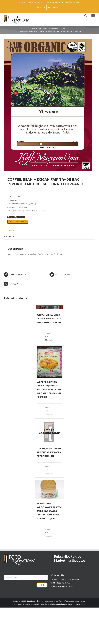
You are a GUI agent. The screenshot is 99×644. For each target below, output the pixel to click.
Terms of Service (74, 604)
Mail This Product (18, 222)
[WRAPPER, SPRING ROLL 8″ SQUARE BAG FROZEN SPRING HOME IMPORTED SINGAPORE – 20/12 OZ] (49, 362)
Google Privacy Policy (56, 604)
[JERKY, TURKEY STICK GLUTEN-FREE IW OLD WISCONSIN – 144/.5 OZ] (49, 307)
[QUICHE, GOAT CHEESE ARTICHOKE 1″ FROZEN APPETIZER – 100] (49, 432)
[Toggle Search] (85, 15)
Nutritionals (9, 236)
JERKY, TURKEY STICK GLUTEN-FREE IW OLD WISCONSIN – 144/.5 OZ (49, 319)
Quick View (48, 334)
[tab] (49, 230)
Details (50, 340)
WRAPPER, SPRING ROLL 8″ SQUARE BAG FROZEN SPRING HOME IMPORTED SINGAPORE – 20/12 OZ (49, 389)
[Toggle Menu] (93, 16)
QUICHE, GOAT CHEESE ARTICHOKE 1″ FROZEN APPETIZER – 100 (49, 452)
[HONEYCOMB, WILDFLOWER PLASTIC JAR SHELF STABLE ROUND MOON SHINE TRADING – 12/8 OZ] (49, 489)
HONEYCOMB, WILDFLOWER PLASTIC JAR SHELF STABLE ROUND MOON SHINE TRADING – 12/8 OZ (49, 511)
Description (9, 230)
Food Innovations (34, 601)
